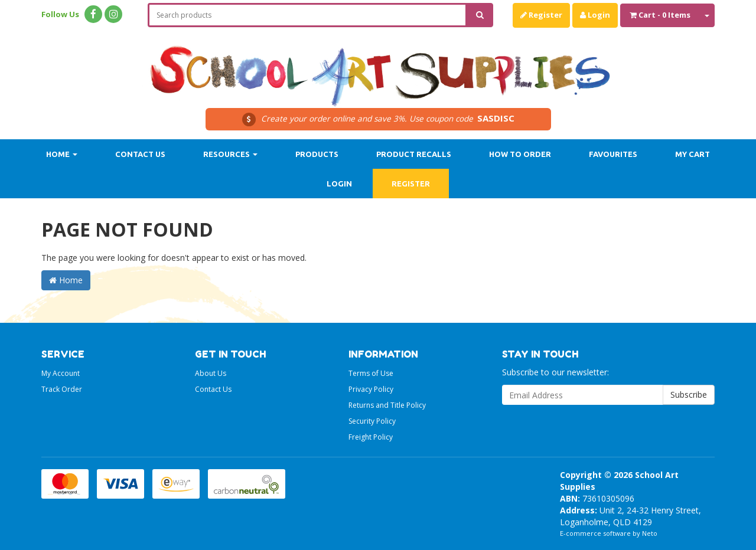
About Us (211, 373)
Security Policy (372, 421)
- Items (660, 15)
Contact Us (140, 154)
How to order (520, 154)
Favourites (613, 154)
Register (541, 15)
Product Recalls (414, 154)
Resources (230, 154)
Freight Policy (371, 437)
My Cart (693, 154)
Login (595, 15)
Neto (650, 533)
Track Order (62, 389)
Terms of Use (371, 373)
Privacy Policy (371, 389)
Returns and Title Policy (387, 405)
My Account (61, 373)
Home (62, 154)
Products (317, 154)
